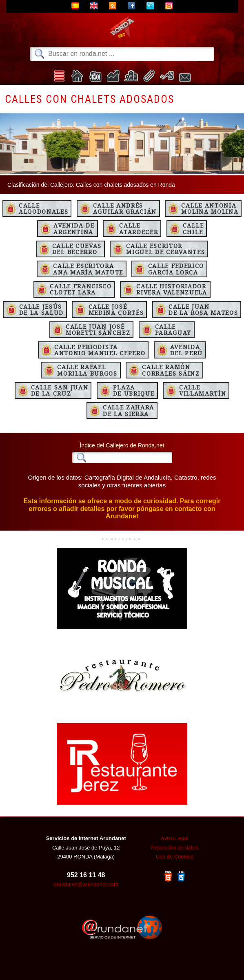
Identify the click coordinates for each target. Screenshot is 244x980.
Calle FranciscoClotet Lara (81, 289)
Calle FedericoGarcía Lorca (176, 269)
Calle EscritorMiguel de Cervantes (165, 249)
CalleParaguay (173, 330)
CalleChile (193, 228)
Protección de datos (174, 848)
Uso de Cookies (175, 857)
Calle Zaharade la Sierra (129, 410)
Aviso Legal (174, 838)
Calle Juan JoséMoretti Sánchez (98, 330)
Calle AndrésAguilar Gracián (125, 208)
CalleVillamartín (203, 390)
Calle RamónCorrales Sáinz (171, 370)
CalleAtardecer (139, 228)
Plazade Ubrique (134, 390)
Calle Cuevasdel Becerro (77, 249)
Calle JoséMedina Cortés (116, 310)
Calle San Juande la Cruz (60, 390)
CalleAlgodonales (43, 208)
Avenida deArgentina (74, 228)
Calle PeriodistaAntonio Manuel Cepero (100, 350)
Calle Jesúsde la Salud (41, 310)
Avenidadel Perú (186, 350)
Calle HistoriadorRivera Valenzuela (172, 289)
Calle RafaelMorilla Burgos (87, 370)
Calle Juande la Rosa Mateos (203, 310)
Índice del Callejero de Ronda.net (122, 445)
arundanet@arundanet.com (86, 884)
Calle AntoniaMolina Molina (210, 208)
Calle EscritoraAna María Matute (88, 269)
